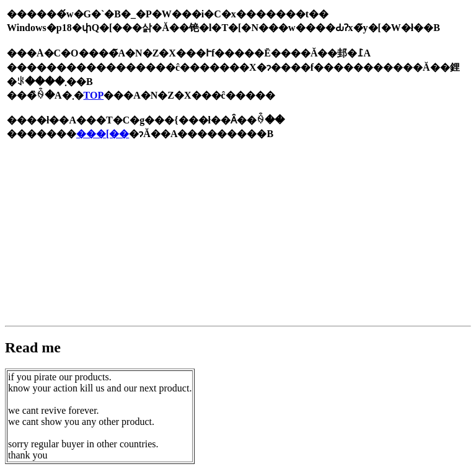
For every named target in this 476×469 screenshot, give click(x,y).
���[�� (103, 134)
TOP (94, 95)
